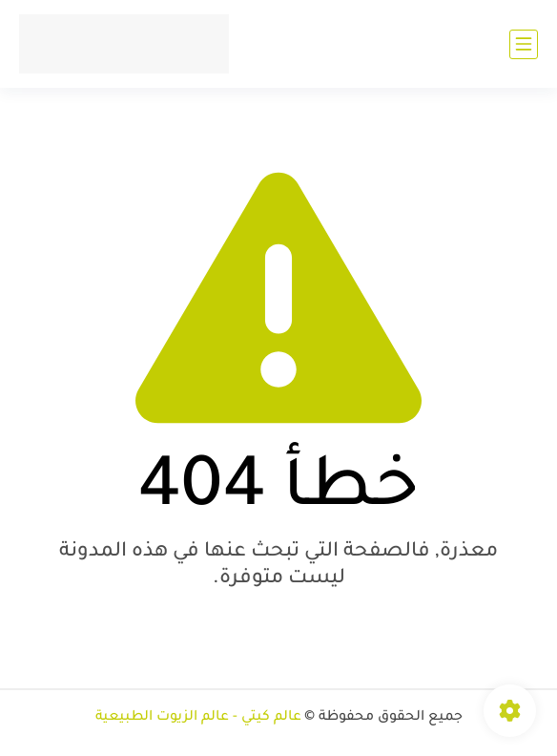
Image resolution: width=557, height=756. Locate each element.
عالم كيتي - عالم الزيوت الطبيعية (198, 718)
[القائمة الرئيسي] (524, 44)
